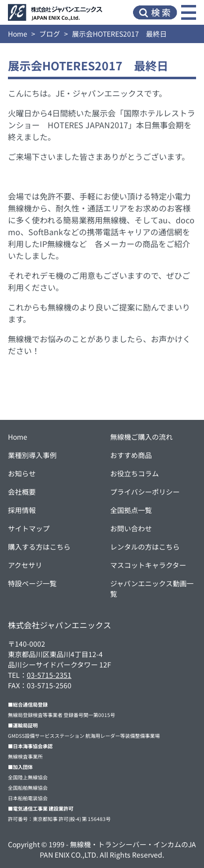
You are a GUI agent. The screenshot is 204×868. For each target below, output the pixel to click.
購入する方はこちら (39, 547)
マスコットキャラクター (148, 565)
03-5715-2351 (49, 675)
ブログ (50, 34)
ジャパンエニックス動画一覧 (152, 588)
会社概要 (22, 492)
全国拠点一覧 (131, 510)
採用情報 (22, 510)
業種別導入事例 (32, 455)
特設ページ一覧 (32, 583)
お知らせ (22, 473)
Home (18, 34)
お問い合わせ (131, 528)
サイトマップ (29, 528)
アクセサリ (25, 565)
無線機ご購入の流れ (141, 437)
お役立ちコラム (135, 473)
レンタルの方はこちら (145, 547)
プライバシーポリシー (145, 492)
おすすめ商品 (131, 455)
